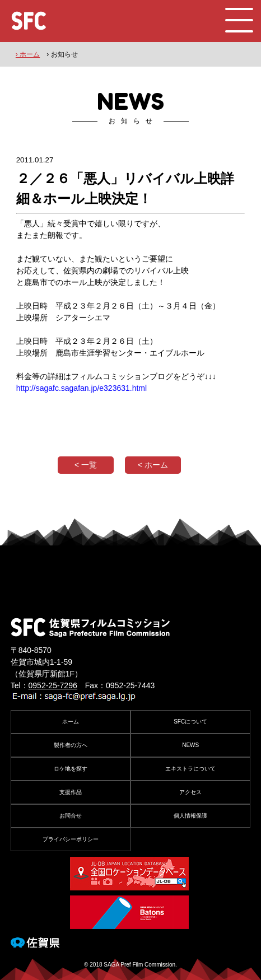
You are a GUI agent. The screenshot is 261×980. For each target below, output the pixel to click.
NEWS (190, 745)
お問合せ (71, 816)
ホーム (71, 722)
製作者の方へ (71, 745)
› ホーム (28, 54)
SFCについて (190, 722)
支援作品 (71, 792)
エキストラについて (190, 769)
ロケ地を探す (71, 769)
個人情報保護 (190, 816)
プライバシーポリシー (71, 839)
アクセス (190, 792)
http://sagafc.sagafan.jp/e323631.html (82, 388)
